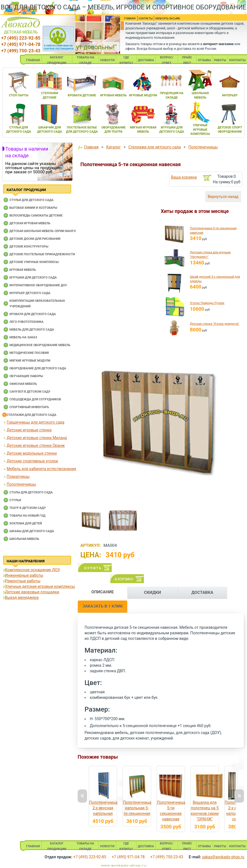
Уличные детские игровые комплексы (40, 586)
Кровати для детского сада (33, 314)
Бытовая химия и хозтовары (33, 208)
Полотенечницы (21, 484)
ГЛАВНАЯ (33, 60)
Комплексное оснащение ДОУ (32, 570)
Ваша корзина (184, 177)
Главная (91, 147)
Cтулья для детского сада (31, 200)
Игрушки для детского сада (33, 278)
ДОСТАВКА (146, 60)
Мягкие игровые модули (30, 361)
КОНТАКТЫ (237, 60)
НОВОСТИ (108, 60)
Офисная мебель (23, 384)
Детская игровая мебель (30, 223)
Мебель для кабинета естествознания (41, 469)
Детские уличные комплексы (34, 262)
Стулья (15, 500)
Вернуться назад (223, 197)
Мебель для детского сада (32, 330)
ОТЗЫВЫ (204, 60)
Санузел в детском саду (30, 392)
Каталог (114, 147)
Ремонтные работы (23, 581)
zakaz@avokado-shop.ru (223, 857)
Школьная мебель (24, 539)
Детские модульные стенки (32, 453)
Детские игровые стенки (29, 430)
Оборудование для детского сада (38, 368)
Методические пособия (29, 353)
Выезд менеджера (22, 597)
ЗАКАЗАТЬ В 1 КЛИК (103, 606)
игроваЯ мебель (114, 95)
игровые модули (143, 95)
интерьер (230, 95)
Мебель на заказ (23, 337)
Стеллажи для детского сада (31, 415)
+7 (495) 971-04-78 (21, 44)
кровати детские (82, 95)
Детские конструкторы (29, 247)
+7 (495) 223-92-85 (21, 38)
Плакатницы (18, 477)
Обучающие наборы (26, 376)
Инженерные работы (24, 575)
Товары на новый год (27, 516)
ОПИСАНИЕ (103, 592)
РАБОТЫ (220, 60)
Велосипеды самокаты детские (36, 216)
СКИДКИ (152, 593)
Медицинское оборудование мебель (40, 345)
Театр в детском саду (28, 508)
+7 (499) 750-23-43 (21, 51)
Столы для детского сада (31, 492)
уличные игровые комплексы (200, 130)
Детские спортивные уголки (32, 461)
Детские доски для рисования (35, 239)
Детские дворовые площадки (32, 592)
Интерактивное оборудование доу (38, 285)
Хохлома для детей (26, 523)
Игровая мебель (23, 270)
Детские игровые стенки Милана (37, 438)
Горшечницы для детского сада (35, 422)
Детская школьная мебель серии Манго (43, 231)
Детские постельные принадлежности (42, 254)
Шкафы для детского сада (32, 531)
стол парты (19, 95)
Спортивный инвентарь (29, 407)
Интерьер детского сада (30, 293)
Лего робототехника (26, 322)
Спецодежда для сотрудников (35, 399)
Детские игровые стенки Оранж (36, 445)
